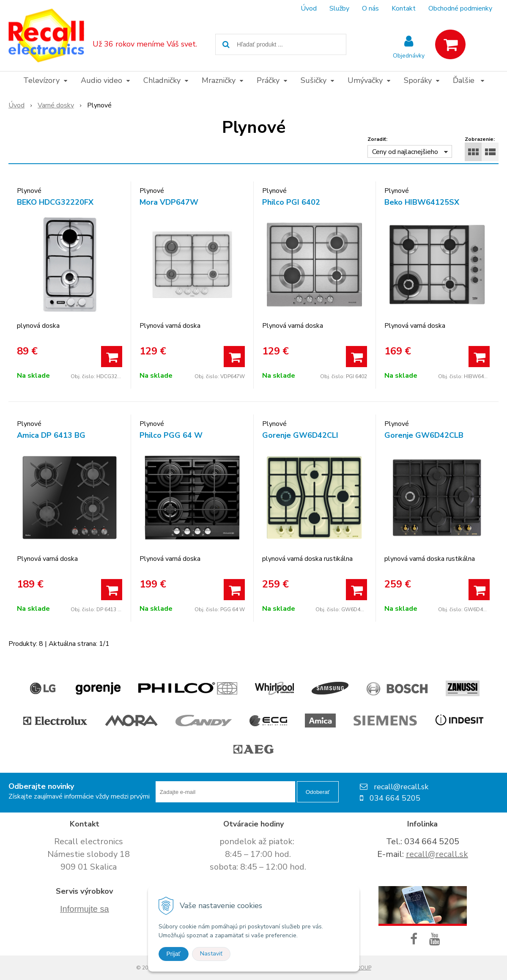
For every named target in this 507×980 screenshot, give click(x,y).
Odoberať (318, 792)
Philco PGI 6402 (291, 202)
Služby (339, 8)
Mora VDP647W (169, 202)
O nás (370, 8)
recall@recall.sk (437, 854)
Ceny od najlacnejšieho (405, 152)
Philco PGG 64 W (171, 435)
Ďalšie (469, 80)
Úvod (309, 8)
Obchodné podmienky (460, 8)
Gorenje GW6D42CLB (424, 435)
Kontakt (404, 8)
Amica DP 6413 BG (51, 435)
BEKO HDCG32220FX (55, 202)
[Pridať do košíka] (112, 357)
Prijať (174, 954)
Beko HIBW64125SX (422, 202)
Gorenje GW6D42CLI (300, 435)
